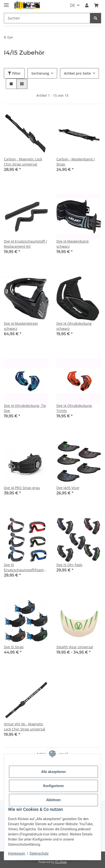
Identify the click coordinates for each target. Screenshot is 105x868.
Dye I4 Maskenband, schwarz (73, 244)
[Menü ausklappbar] (6, 3)
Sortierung (40, 73)
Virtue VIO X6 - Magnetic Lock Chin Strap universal (25, 727)
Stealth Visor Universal (75, 647)
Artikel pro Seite (77, 73)
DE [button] (73, 5)
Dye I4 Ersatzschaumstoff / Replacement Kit (25, 244)
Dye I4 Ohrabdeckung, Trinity (74, 408)
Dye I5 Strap (14, 647)
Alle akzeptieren (53, 772)
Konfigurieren (53, 786)
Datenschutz (39, 853)
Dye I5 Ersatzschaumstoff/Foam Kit (24, 567)
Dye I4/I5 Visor (68, 488)
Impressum (17, 853)
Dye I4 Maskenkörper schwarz (21, 326)
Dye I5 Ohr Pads (69, 565)
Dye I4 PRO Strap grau (22, 488)
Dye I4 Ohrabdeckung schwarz (74, 326)
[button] (87, 5)
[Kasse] (96, 5)
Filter (14, 73)
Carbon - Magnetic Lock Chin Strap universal (23, 162)
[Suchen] (47, 18)
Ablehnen (53, 800)
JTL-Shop (61, 862)
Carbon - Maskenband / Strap (76, 162)
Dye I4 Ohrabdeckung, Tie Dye (25, 408)
